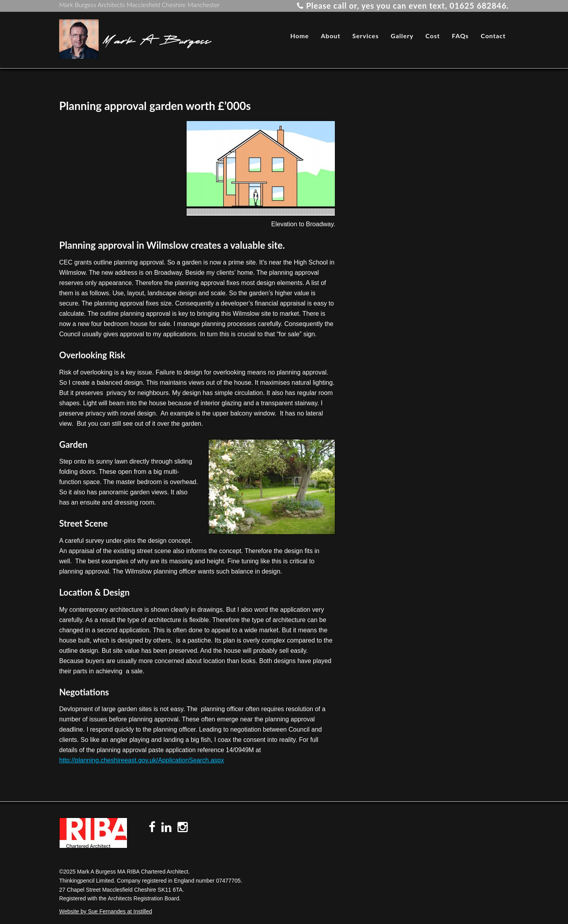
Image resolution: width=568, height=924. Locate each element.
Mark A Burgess (157, 39)
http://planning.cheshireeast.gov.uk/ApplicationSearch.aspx (142, 760)
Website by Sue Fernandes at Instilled (106, 911)
